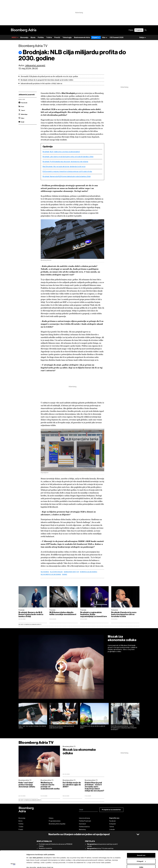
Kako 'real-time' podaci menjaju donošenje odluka (32, 727)
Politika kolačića (84, 827)
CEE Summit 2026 (117, 37)
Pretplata (139, 30)
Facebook (112, 821)
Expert (96, 37)
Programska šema (55, 821)
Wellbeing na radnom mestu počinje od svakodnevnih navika (62, 727)
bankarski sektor (71, 572)
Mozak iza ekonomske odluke (122, 638)
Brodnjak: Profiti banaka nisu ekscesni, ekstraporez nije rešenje (65, 162)
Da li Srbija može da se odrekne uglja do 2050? (93, 727)
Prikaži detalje (32, 864)
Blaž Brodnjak (56, 572)
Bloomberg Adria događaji (57, 824)
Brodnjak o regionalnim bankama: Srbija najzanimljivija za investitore (94, 614)
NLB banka (45, 572)
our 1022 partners (36, 842)
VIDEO (15, 37)
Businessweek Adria (82, 37)
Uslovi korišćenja (84, 818)
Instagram (113, 824)
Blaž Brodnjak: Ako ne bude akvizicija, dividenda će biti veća (64, 167)
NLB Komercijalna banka (51, 575)
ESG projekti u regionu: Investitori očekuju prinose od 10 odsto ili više (67, 172)
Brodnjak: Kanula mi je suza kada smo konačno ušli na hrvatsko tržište (124, 614)
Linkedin (112, 829)
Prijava (131, 30)
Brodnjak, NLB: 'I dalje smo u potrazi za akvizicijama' (61, 152)
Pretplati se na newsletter (111, 810)
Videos (51, 818)
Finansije (22, 610)
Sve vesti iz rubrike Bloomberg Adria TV (30, 624)
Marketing (82, 829)
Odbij (141, 851)
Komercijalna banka (89, 572)
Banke (65, 575)
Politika (41, 37)
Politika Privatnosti (85, 821)
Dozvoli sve (141, 839)
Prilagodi (141, 845)
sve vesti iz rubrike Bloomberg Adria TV (30, 800)
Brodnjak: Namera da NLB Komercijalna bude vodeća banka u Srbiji (67, 177)
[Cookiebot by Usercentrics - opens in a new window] (13, 864)
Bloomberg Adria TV (36, 742)
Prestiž (57, 37)
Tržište (49, 37)
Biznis (33, 37)
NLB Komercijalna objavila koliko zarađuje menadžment (63, 613)
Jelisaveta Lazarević (35, 65)
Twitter (112, 827)
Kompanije (115, 610)
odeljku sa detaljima (96, 859)
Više (105, 38)
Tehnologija (67, 37)
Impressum (83, 824)
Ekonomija (24, 37)
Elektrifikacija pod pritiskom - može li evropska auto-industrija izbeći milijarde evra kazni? (124, 728)
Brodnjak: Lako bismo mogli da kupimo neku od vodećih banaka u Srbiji (68, 157)
